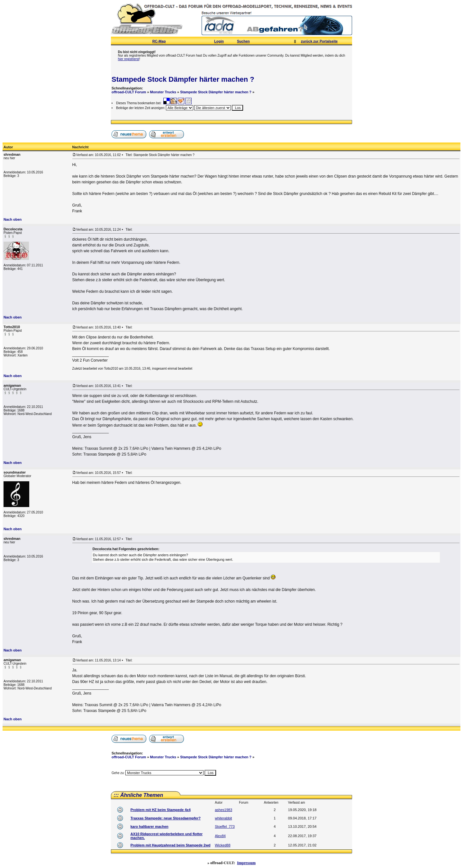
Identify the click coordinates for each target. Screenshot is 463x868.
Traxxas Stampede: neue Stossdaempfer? (166, 818)
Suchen (243, 41)
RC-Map (159, 41)
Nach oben (13, 219)
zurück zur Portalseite (319, 41)
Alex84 (220, 836)
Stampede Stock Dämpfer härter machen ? (183, 79)
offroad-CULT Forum (129, 92)
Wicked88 (222, 845)
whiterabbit (223, 818)
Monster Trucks (163, 92)
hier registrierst (129, 59)
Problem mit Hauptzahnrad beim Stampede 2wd (171, 845)
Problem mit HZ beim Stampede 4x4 (161, 810)
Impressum (246, 863)
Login (219, 41)
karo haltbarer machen (150, 826)
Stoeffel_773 (225, 826)
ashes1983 (223, 810)
